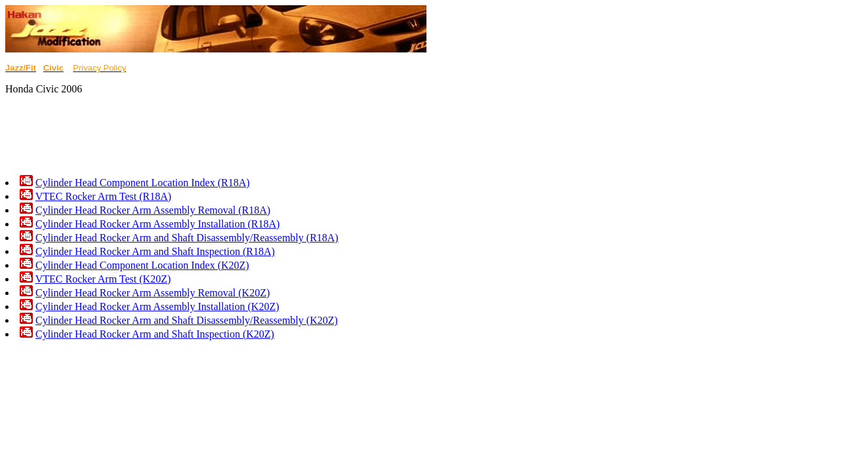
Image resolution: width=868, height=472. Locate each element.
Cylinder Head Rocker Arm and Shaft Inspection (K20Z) (155, 334)
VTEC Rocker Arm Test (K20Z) (103, 279)
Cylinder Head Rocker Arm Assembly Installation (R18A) (157, 224)
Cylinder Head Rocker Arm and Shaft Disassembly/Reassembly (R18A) (187, 238)
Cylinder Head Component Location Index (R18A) (143, 183)
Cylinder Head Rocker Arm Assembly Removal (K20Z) (153, 293)
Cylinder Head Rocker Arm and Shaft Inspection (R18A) (155, 251)
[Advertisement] (244, 135)
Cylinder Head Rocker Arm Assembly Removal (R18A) (153, 210)
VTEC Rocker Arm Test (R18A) (103, 196)
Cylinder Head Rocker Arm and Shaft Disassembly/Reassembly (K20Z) (187, 320)
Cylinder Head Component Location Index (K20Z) (142, 265)
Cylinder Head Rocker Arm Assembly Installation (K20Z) (157, 306)
